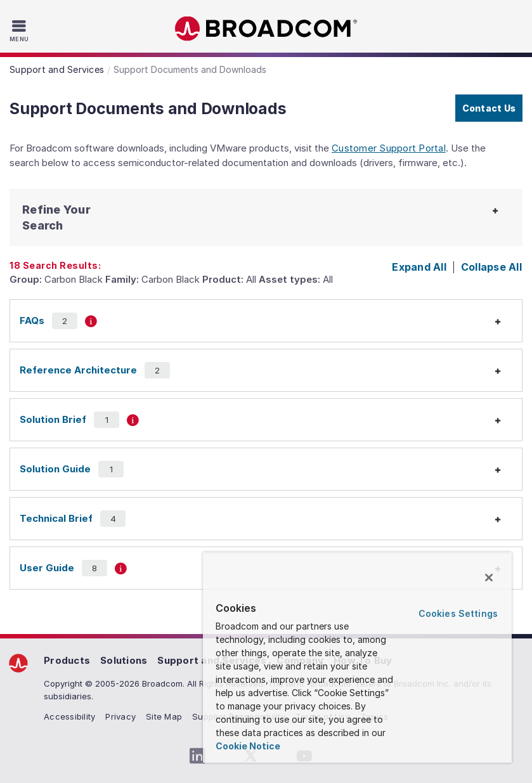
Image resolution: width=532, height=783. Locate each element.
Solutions (124, 660)
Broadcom (266, 29)
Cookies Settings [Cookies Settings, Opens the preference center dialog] (458, 613)
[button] (76, 217)
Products (67, 660)
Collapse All (491, 267)
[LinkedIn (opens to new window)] (198, 756)
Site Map (164, 716)
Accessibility (69, 716)
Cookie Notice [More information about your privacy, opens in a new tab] (248, 746)
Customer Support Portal (389, 148)
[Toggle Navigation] (21, 30)
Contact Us (489, 108)
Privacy (120, 716)
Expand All (419, 267)
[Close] (489, 578)
